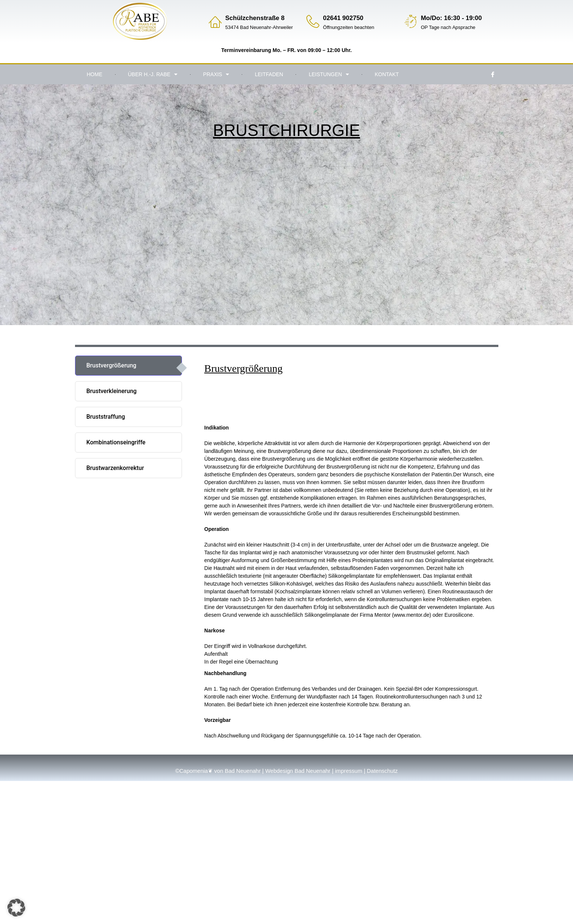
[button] (16, 908)
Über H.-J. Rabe (153, 74)
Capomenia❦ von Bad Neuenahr (220, 771)
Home (95, 74)
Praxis (216, 74)
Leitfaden (269, 74)
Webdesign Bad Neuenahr (298, 771)
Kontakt (387, 74)
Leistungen (329, 74)
